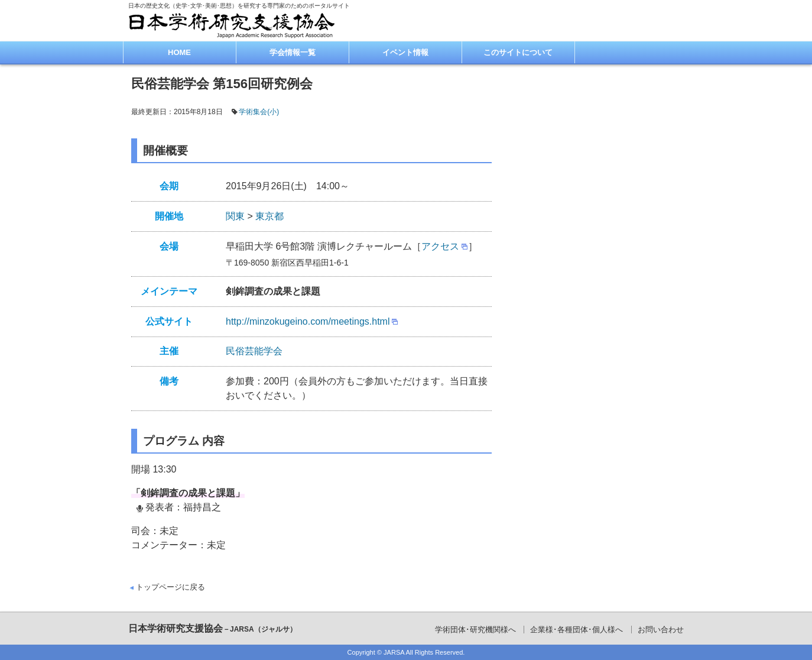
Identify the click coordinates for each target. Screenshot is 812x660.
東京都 (269, 216)
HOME (179, 52)
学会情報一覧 (293, 52)
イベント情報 (405, 52)
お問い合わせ (661, 630)
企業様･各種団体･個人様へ (576, 630)
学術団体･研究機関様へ (475, 630)
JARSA (394, 652)
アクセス (440, 246)
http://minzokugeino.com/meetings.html (308, 321)
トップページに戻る (170, 587)
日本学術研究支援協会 (212, 628)
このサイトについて (518, 52)
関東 (235, 216)
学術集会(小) (259, 112)
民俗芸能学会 (254, 351)
